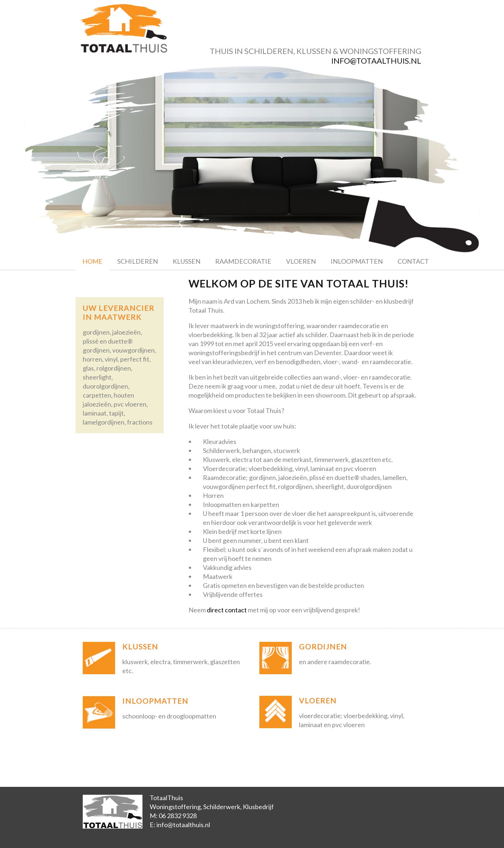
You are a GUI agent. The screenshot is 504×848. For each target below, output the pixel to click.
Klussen (187, 261)
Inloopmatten (357, 261)
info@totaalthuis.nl (376, 61)
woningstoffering (380, 51)
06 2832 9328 (178, 816)
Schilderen (138, 261)
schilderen (269, 51)
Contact (413, 261)
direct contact (227, 610)
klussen (314, 51)
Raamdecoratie (243, 261)
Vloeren (301, 261)
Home (92, 261)
